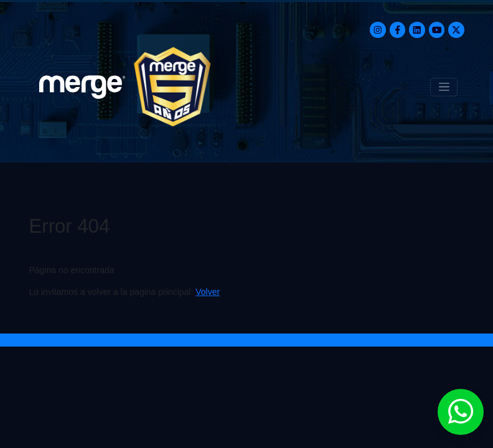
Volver (208, 292)
